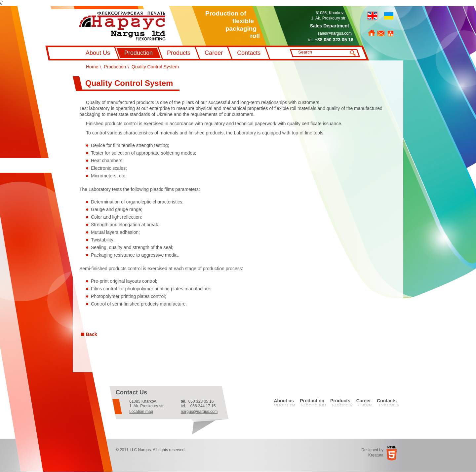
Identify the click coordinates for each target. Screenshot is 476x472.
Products (179, 53)
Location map (141, 412)
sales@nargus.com (335, 33)
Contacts (249, 53)
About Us (98, 53)
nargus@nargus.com (199, 412)
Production (139, 53)
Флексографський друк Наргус (122, 26)
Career (214, 53)
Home (372, 33)
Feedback (381, 34)
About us (284, 401)
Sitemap (391, 34)
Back (91, 334)
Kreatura (376, 455)
